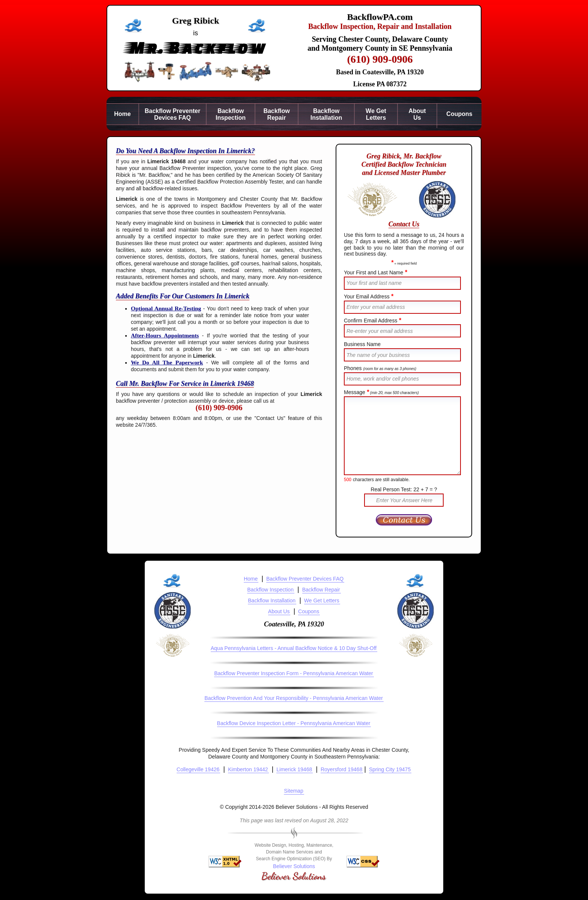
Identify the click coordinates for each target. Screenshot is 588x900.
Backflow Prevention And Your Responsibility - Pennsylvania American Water (294, 698)
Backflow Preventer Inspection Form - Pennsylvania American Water (294, 673)
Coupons (459, 114)
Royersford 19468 (341, 769)
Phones (380, 368)
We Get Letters (322, 601)
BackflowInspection (231, 114)
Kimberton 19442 (248, 769)
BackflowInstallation (326, 114)
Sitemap (293, 791)
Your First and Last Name (375, 272)
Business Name (362, 344)
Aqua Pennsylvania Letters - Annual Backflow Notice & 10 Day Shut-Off (294, 648)
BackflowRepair (276, 114)
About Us (279, 611)
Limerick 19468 (294, 769)
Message (381, 392)
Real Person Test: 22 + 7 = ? (404, 489)
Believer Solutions (294, 866)
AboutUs (417, 114)
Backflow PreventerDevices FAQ (173, 114)
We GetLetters (376, 114)
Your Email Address (369, 296)
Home (122, 114)
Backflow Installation (272, 601)
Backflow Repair (321, 590)
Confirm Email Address (373, 321)
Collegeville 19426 (198, 769)
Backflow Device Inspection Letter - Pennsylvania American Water (294, 723)
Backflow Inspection (270, 590)
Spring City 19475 (390, 769)
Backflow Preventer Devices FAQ (305, 579)
